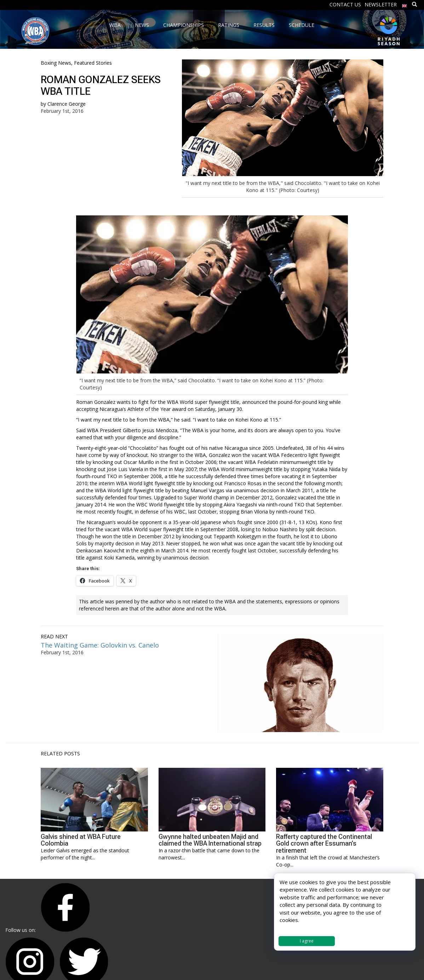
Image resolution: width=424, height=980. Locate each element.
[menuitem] (405, 4)
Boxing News (56, 63)
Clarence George (67, 104)
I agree (307, 941)
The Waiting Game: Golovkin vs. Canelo (100, 645)
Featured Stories (93, 63)
